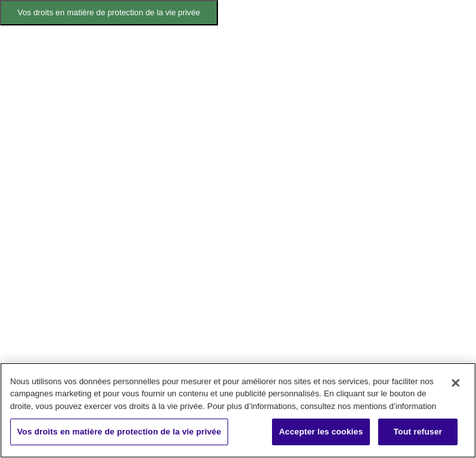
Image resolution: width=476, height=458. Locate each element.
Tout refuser (418, 432)
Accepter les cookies (321, 432)
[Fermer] (456, 383)
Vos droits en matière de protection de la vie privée (109, 12)
